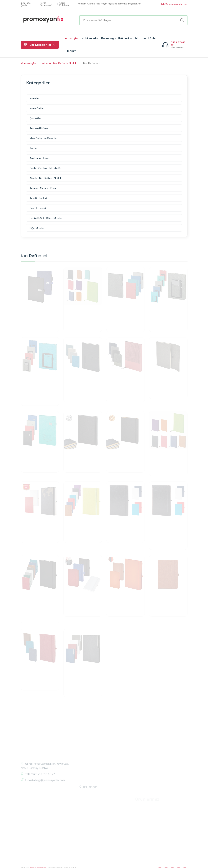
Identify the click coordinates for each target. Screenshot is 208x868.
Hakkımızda (90, 38)
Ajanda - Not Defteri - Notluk (59, 63)
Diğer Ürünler (37, 228)
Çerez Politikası (64, 4)
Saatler (34, 148)
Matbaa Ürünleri (146, 38)
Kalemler (34, 98)
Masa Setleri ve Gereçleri (43, 138)
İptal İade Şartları (26, 4)
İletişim (71, 51)
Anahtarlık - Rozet (40, 158)
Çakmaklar (35, 118)
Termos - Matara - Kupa (43, 188)
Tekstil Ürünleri (38, 198)
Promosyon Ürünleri (116, 38)
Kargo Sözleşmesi (46, 4)
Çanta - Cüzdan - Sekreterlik (45, 168)
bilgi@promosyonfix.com (174, 4)
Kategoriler (40, 45)
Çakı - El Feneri (38, 208)
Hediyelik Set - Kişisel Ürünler (46, 218)
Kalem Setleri (37, 108)
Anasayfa (72, 38)
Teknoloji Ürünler (39, 128)
